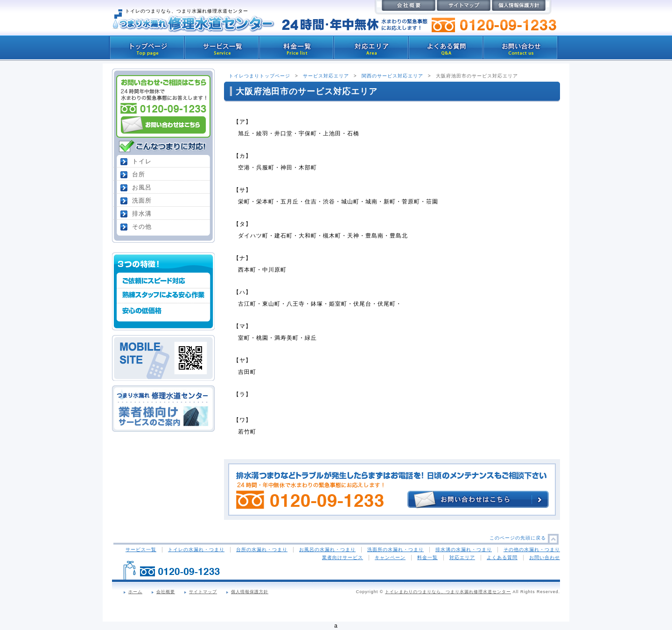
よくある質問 (502, 557)
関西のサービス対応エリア (392, 76)
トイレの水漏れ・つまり (196, 549)
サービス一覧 (141, 549)
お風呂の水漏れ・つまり (327, 549)
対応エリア (462, 557)
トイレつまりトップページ (259, 76)
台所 (139, 174)
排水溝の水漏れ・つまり (464, 549)
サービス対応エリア (326, 76)
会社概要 (166, 592)
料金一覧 (427, 557)
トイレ (142, 161)
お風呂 (142, 187)
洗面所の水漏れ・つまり (395, 549)
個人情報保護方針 (250, 592)
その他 (142, 227)
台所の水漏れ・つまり (262, 549)
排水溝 (142, 213)
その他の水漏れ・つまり (532, 549)
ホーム (135, 592)
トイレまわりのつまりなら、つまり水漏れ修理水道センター (448, 592)
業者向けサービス (343, 557)
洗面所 (142, 200)
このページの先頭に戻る (518, 538)
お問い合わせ (545, 557)
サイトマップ (203, 592)
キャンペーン (390, 557)
